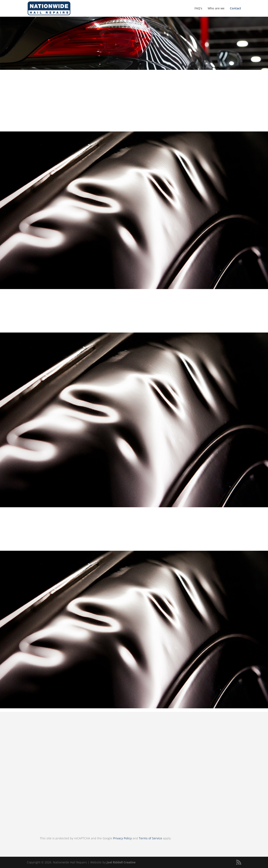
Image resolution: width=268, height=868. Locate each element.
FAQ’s (198, 9)
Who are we (216, 9)
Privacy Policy (122, 838)
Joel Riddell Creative (121, 862)
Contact (236, 9)
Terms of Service (150, 838)
